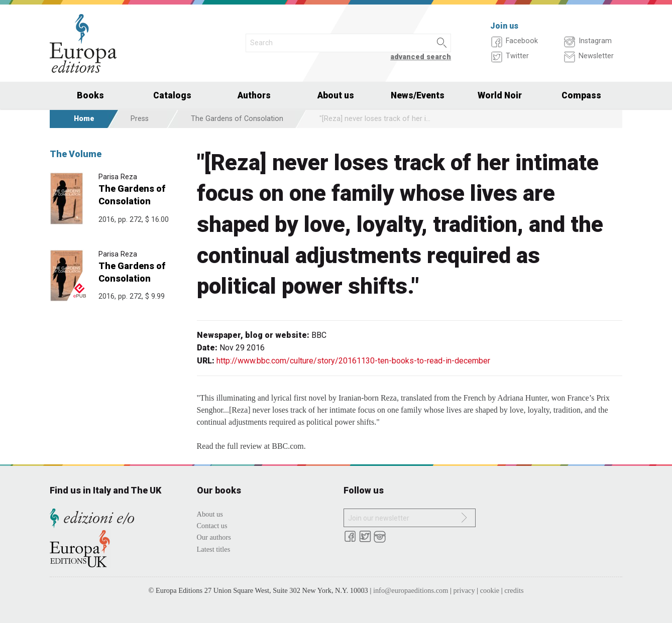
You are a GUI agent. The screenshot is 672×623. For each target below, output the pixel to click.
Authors (254, 95)
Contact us (212, 526)
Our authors (214, 537)
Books (90, 95)
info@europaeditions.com (411, 590)
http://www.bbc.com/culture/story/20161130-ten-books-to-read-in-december (353, 361)
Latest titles (214, 549)
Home (84, 119)
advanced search (421, 57)
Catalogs (172, 95)
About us (336, 95)
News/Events (418, 95)
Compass (581, 95)
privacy (464, 590)
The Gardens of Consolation (237, 119)
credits (514, 590)
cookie (490, 590)
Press (140, 119)
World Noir (500, 95)
